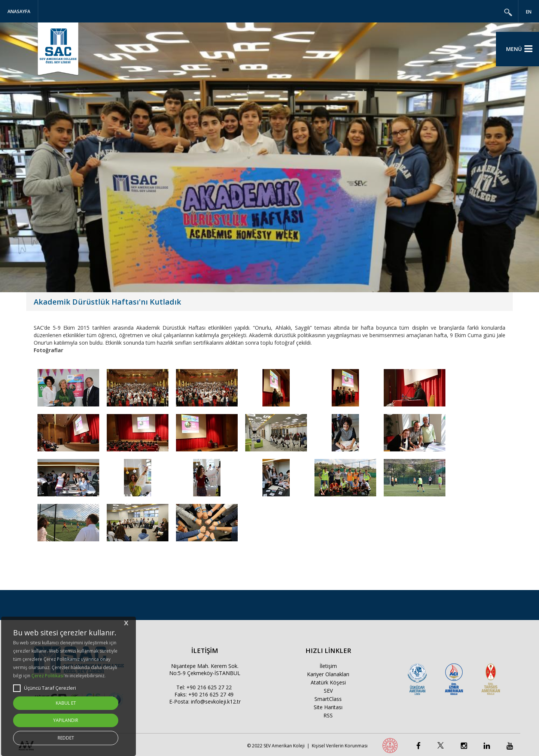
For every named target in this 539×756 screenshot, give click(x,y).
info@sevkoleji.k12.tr (216, 701)
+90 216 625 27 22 (209, 687)
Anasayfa (19, 11)
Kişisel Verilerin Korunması (340, 746)
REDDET (66, 738)
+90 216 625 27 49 (211, 694)
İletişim (328, 666)
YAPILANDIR (66, 720)
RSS (328, 715)
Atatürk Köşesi (328, 682)
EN (529, 12)
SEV (328, 691)
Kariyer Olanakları (328, 674)
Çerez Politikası (48, 676)
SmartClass (328, 699)
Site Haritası (328, 707)
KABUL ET (66, 703)
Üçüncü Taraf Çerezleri (45, 688)
